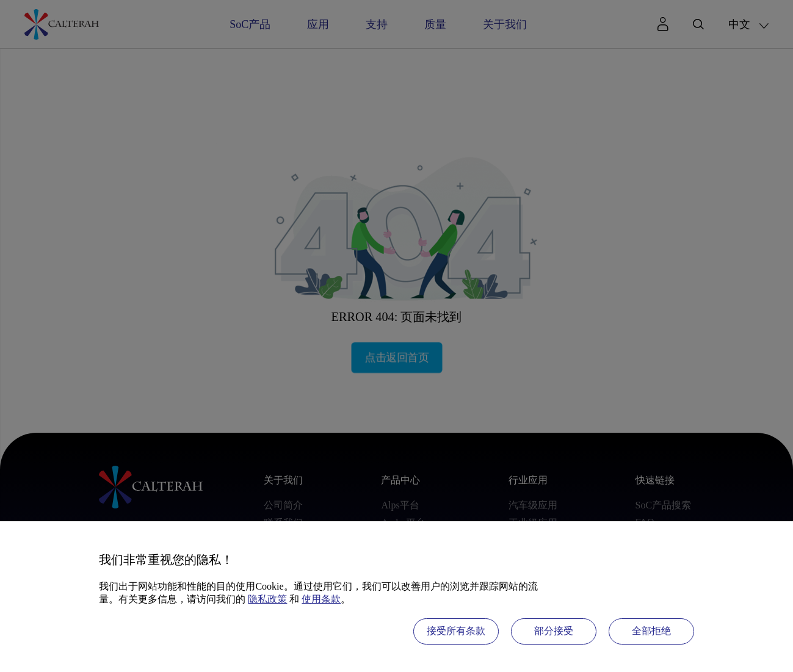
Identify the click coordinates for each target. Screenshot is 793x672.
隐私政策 (267, 599)
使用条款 (321, 599)
